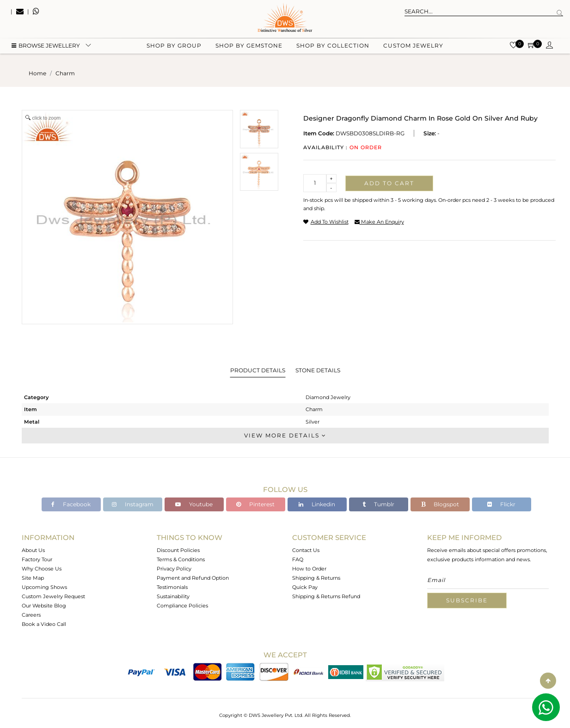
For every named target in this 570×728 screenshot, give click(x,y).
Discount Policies (178, 550)
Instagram (133, 504)
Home (37, 73)
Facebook (71, 504)
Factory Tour (37, 559)
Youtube (194, 504)
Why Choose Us (42, 569)
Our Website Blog (44, 606)
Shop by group (174, 46)
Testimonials (172, 587)
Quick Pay (305, 587)
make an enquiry (379, 222)
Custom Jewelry (413, 46)
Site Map (33, 578)
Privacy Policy (174, 569)
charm (65, 73)
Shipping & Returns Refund (326, 596)
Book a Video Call (44, 624)
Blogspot (440, 504)
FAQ (298, 559)
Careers (31, 615)
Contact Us (306, 550)
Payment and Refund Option (193, 578)
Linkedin (317, 504)
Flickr (501, 504)
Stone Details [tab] (318, 370)
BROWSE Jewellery (46, 46)
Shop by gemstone (249, 46)
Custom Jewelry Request (53, 596)
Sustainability (173, 596)
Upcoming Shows (44, 587)
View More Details (285, 435)
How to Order (309, 569)
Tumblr (378, 504)
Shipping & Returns (316, 578)
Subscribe (467, 600)
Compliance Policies (182, 606)
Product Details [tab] (258, 370)
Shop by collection (333, 46)
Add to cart (389, 183)
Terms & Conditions (181, 559)
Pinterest (255, 504)
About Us (33, 550)
